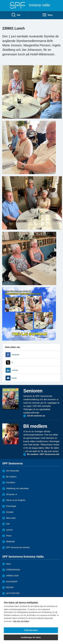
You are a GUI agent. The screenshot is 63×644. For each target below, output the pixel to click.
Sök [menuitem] (16, 15)
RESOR (10, 587)
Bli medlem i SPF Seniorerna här (43, 454)
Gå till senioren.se (36, 416)
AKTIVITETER (13, 593)
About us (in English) (16, 500)
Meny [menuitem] (47, 15)
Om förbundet (12, 471)
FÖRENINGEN (13, 570)
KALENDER (12, 582)
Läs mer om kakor (21, 621)
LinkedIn (15, 370)
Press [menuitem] (9, 536)
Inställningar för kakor (31, 637)
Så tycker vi (11, 494)
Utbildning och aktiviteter (17, 488)
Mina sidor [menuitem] (11, 518)
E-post (14, 378)
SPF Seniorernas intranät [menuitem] (18, 547)
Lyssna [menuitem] (9, 530)
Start (8, 564)
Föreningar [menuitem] (11, 506)
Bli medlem (11, 477)
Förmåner (11, 482)
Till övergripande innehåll (0, 0)
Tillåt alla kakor (31, 630)
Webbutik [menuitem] (10, 541)
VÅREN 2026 (12, 576)
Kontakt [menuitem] (10, 512)
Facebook (15, 355)
